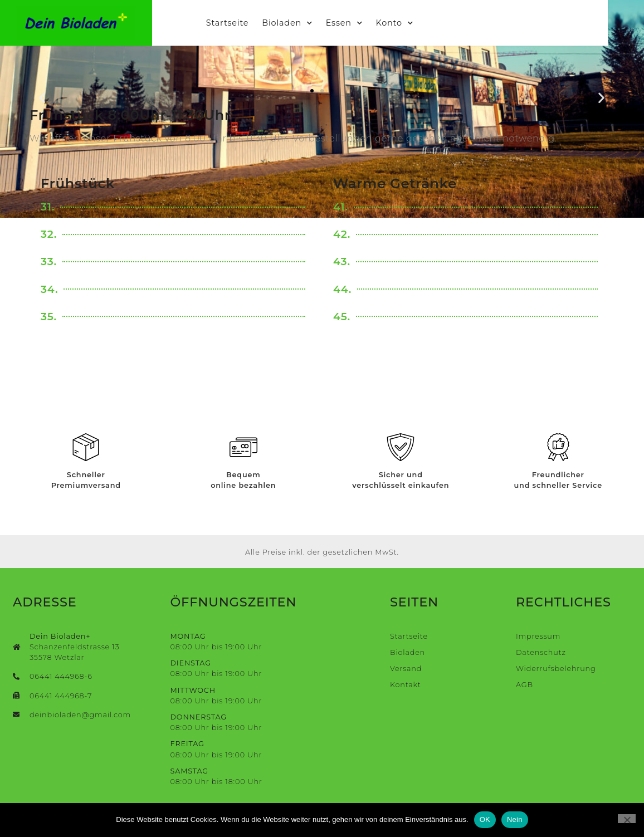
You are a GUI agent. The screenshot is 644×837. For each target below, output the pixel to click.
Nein (515, 819)
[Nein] (627, 819)
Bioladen (306, 23)
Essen (363, 23)
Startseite (246, 23)
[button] (42, 97)
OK (485, 819)
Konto (413, 23)
